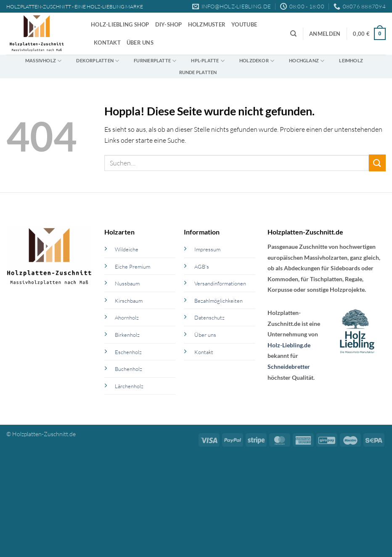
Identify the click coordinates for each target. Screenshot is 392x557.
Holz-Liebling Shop (120, 24)
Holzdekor (257, 61)
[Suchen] (293, 34)
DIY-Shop (169, 24)
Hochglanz (307, 61)
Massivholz (44, 61)
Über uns (140, 43)
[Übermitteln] (377, 163)
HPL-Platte (208, 61)
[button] (325, 34)
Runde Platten (198, 72)
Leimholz (351, 60)
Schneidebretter (289, 366)
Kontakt (107, 43)
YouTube (244, 24)
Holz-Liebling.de (289, 345)
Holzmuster (207, 24)
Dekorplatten (98, 61)
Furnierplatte (155, 61)
